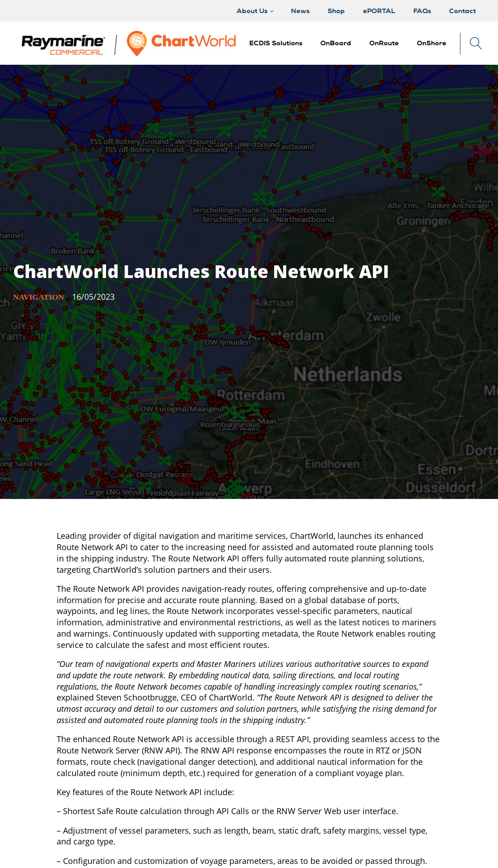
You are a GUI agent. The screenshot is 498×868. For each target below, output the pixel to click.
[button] (336, 43)
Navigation (39, 297)
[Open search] (476, 43)
